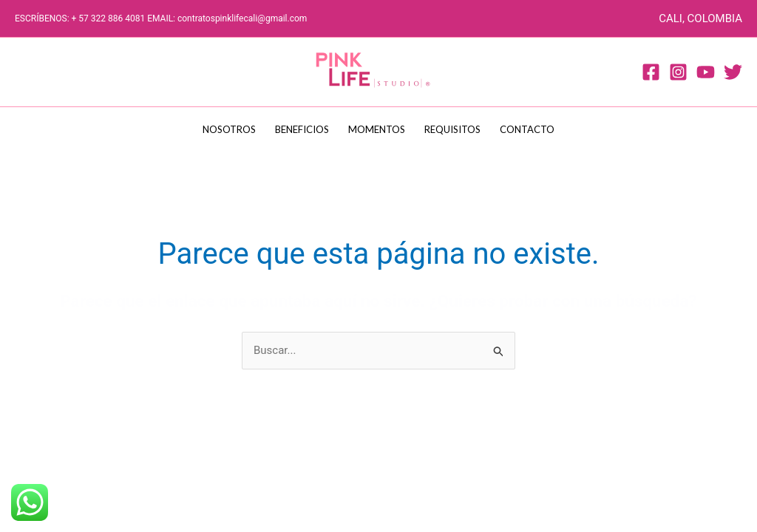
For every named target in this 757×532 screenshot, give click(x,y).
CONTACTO (527, 129)
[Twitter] (733, 72)
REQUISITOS (452, 129)
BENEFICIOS (302, 129)
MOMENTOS (377, 129)
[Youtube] (706, 72)
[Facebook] (651, 72)
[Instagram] (678, 72)
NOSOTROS (229, 129)
